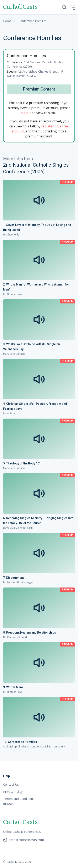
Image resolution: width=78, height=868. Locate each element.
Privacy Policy (13, 791)
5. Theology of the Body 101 (22, 463)
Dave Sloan (10, 413)
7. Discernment (13, 578)
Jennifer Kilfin (25, 528)
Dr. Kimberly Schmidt (15, 637)
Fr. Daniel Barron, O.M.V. (36, 74)
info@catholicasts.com (24, 840)
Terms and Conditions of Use (19, 801)
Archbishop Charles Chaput (41, 71)
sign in (26, 113)
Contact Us (11, 784)
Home (7, 21)
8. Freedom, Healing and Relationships (30, 633)
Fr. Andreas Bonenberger (18, 582)
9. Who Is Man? (13, 687)
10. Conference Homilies (20, 742)
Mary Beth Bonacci (14, 354)
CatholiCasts (20, 7)
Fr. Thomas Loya (13, 294)
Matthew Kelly (11, 235)
